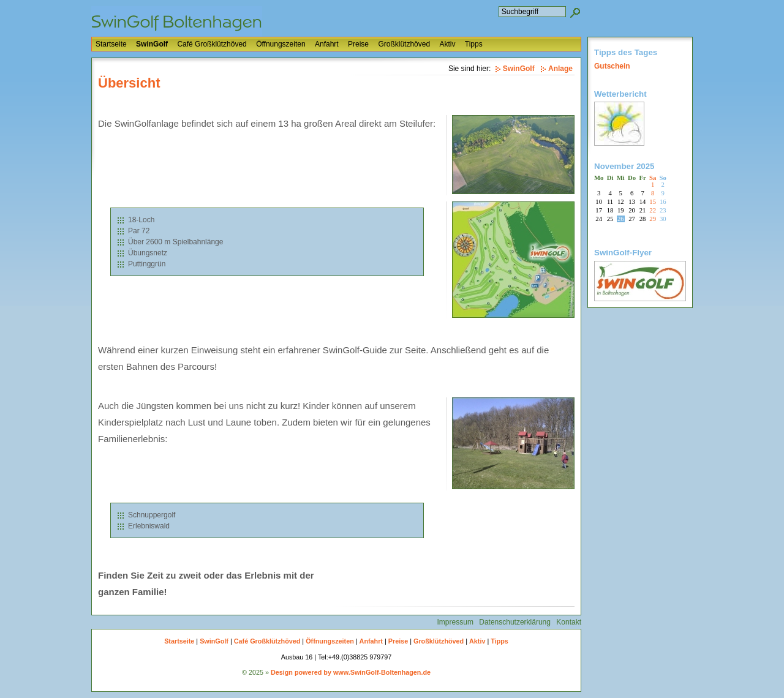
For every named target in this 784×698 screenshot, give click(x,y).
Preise (358, 44)
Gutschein (612, 66)
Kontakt (569, 622)
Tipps (474, 44)
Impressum (455, 622)
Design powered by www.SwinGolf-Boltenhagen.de (351, 672)
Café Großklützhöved (212, 44)
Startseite (111, 44)
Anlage (560, 69)
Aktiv (447, 44)
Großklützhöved (404, 44)
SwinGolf (152, 44)
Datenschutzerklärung (515, 622)
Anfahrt (327, 44)
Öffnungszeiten (281, 44)
